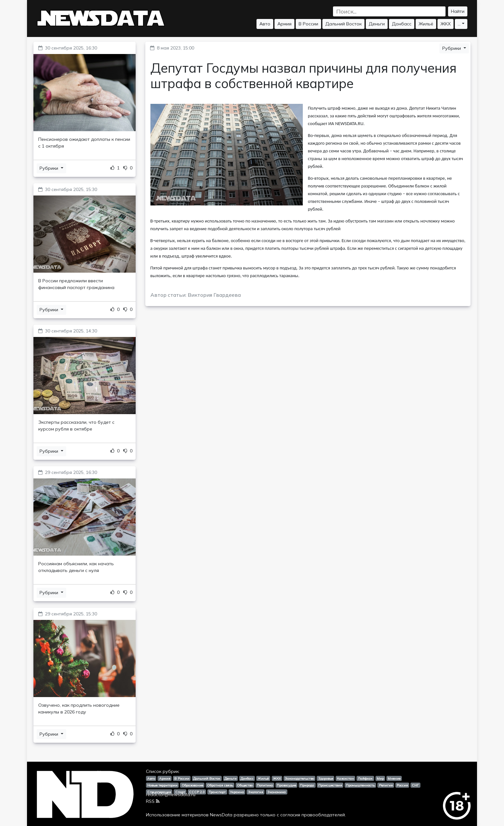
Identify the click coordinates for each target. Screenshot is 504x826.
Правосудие (286, 785)
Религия (386, 785)
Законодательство (299, 778)
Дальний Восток (343, 24)
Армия (284, 24)
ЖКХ (446, 24)
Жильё (426, 24)
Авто (265, 24)
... (459, 24)
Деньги (377, 24)
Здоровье (326, 778)
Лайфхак (365, 778)
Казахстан (345, 778)
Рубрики (50, 168)
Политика (265, 785)
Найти (458, 11)
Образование (192, 785)
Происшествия (330, 785)
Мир (380, 778)
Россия (402, 785)
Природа (307, 785)
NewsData (221, 815)
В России (308, 24)
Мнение (394, 778)
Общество (245, 785)
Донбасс (402, 24)
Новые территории (162, 785)
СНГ (415, 785)
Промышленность (360, 785)
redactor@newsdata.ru (171, 794)
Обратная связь (220, 785)
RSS (153, 801)
